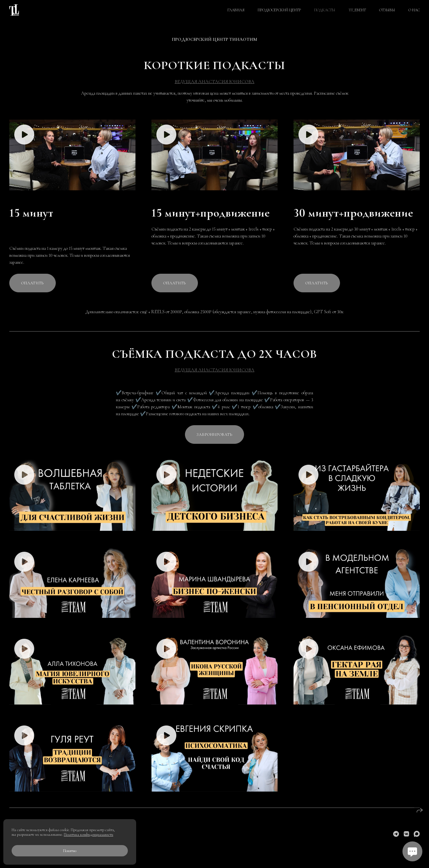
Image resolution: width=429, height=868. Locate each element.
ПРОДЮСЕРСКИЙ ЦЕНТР (279, 10)
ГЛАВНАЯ (236, 10)
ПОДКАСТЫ (325, 10)
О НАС (414, 10)
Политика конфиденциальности (88, 834)
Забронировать (214, 434)
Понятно (70, 851)
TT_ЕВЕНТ (357, 10)
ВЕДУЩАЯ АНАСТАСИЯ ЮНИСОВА (214, 82)
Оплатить (33, 283)
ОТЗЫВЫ (387, 10)
